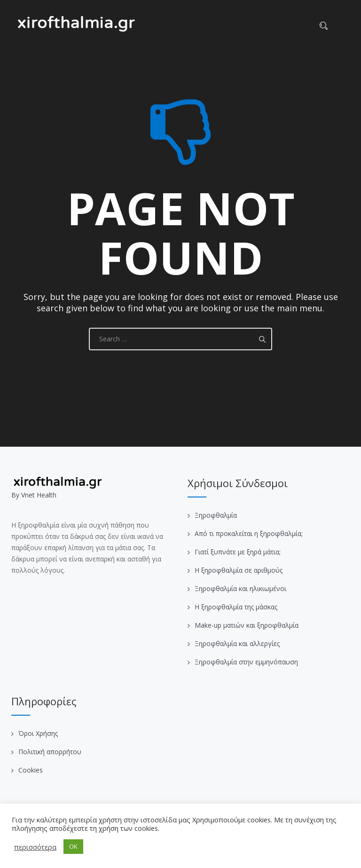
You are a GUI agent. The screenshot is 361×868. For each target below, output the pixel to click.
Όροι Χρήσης (38, 733)
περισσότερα (35, 847)
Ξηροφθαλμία (216, 515)
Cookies (31, 770)
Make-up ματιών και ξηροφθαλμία (247, 625)
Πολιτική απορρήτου (50, 752)
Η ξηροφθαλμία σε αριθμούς (239, 570)
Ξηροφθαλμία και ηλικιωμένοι (240, 588)
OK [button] (73, 846)
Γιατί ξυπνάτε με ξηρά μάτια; (238, 552)
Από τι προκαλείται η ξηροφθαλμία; (249, 533)
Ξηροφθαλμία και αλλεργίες (237, 643)
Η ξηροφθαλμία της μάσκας (236, 607)
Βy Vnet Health (34, 495)
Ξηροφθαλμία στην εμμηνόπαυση (246, 662)
